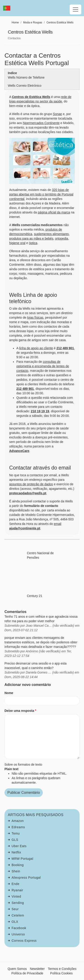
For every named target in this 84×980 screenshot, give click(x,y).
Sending (18, 903)
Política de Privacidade (27, 973)
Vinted (16, 896)
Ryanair (17, 890)
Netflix (16, 852)
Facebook (19, 928)
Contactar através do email (40, 468)
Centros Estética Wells (60, 23)
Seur (15, 909)
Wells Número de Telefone (26, 77)
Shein (16, 871)
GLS (15, 840)
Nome (9, 693)
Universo (18, 934)
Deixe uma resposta (19, 711)
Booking (18, 865)
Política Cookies (61, 973)
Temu (16, 833)
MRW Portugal (23, 859)
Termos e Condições (62, 969)
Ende (16, 884)
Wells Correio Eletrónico (25, 86)
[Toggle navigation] (75, 9)
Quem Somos (17, 969)
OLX (15, 922)
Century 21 (34, 596)
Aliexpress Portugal (26, 878)
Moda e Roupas (33, 23)
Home (15, 23)
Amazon (18, 821)
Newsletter (37, 969)
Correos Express (24, 941)
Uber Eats (19, 846)
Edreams (18, 827)
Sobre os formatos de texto (23, 764)
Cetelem (18, 915)
